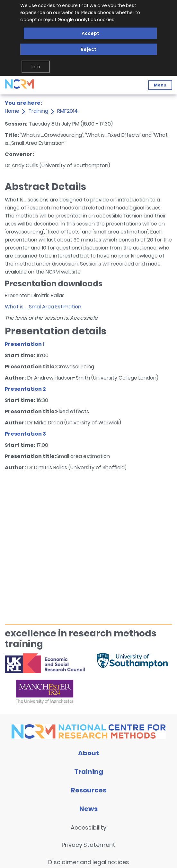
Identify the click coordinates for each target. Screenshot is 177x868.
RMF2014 (67, 111)
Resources (89, 790)
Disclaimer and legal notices (89, 862)
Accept (90, 33)
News (88, 809)
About (88, 753)
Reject (88, 49)
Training (38, 111)
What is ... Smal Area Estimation (43, 307)
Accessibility (88, 827)
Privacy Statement (88, 845)
